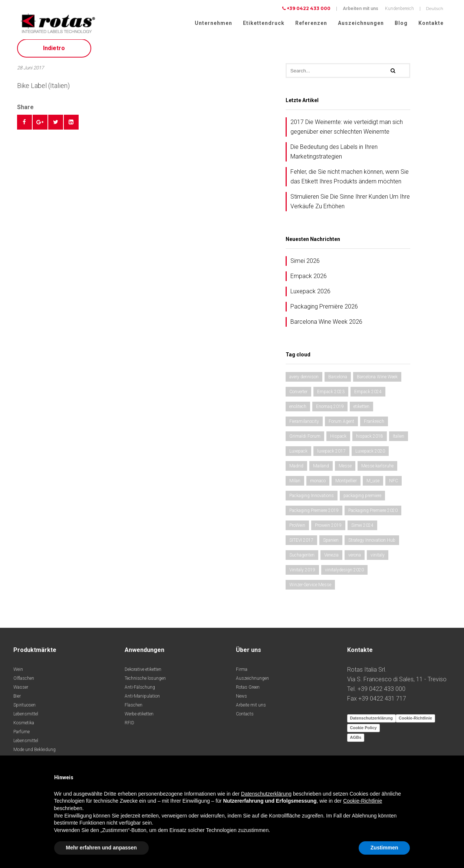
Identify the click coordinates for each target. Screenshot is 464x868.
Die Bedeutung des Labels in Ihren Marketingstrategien (334, 155)
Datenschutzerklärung (372, 722)
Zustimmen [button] (384, 848)
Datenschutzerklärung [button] (266, 794)
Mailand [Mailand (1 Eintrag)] (321, 470)
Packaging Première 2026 (324, 310)
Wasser (21, 691)
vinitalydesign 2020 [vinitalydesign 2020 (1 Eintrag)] (344, 574)
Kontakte (431, 23)
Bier (17, 700)
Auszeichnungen (361, 23)
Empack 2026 (309, 280)
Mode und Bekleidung (34, 753)
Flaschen (134, 709)
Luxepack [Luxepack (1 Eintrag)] (298, 455)
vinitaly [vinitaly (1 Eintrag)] (378, 559)
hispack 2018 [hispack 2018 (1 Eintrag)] (370, 440)
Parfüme (22, 735)
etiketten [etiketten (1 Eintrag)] (361, 410)
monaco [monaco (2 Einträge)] (318, 484)
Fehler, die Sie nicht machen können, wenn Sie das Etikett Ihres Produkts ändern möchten (350, 180)
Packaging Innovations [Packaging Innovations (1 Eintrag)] (312, 499)
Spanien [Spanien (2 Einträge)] (331, 544)
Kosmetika (24, 727)
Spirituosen (24, 709)
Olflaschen (24, 682)
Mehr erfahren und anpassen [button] (101, 848)
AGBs (356, 741)
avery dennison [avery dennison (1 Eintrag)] (304, 381)
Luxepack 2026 (310, 295)
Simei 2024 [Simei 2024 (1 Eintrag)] (362, 529)
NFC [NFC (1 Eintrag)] (394, 484)
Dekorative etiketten (143, 673)
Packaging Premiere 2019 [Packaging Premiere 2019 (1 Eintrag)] (314, 514)
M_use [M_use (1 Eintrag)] (373, 484)
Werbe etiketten (139, 718)
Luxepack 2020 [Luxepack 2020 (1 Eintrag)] (370, 455)
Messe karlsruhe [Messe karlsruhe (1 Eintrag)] (377, 470)
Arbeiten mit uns (361, 9)
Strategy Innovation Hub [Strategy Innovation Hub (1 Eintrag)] (372, 544)
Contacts (245, 718)
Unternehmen (213, 23)
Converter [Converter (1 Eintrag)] (298, 395)
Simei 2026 (305, 265)
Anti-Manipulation (142, 700)
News (241, 700)
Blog (401, 23)
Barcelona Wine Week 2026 (326, 325)
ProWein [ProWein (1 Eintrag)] (297, 529)
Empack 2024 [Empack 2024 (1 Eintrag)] (368, 395)
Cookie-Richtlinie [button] (363, 801)
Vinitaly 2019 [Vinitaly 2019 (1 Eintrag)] (302, 574)
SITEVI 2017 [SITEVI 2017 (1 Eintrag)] (301, 544)
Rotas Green (248, 691)
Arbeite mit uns (251, 709)
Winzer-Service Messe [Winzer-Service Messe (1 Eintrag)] (310, 588)
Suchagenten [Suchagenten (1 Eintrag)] (302, 559)
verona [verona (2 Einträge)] (355, 559)
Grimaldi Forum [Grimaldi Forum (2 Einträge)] (305, 440)
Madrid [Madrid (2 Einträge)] (296, 470)
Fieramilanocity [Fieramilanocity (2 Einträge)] (304, 425)
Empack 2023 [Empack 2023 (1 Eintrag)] (331, 395)
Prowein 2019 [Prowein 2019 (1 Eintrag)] (328, 529)
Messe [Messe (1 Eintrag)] (345, 470)
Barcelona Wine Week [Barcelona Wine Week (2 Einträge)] (377, 381)
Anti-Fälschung (140, 691)
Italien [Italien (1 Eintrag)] (399, 440)
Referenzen (311, 23)
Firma (242, 673)
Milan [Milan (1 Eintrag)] (295, 484)
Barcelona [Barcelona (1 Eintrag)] (338, 381)
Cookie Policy (363, 731)
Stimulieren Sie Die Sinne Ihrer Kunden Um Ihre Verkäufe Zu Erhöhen (350, 205)
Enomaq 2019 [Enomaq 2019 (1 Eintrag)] (330, 410)
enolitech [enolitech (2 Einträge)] (298, 410)
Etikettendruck (264, 23)
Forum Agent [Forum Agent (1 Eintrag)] (341, 425)
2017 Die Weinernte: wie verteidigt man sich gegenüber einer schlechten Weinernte (347, 130)
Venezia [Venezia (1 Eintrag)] (331, 559)
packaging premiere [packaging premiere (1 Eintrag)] (362, 499)
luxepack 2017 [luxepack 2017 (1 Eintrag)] (331, 455)
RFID (129, 727)
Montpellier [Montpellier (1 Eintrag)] (346, 484)
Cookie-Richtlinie (415, 722)
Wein (18, 673)
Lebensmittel (26, 718)
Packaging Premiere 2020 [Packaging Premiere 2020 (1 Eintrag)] (373, 514)
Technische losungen (145, 682)
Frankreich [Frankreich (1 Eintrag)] (374, 425)
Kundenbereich (399, 9)
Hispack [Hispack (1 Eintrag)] (338, 440)
